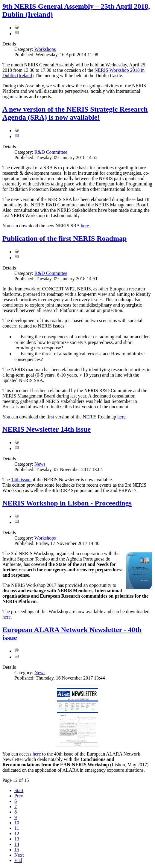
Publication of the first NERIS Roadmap (64, 238)
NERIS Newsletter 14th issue (47, 429)
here (85, 226)
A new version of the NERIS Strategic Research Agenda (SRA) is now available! (75, 113)
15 (17, 850)
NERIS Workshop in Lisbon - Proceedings (67, 503)
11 (17, 828)
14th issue (21, 480)
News (40, 464)
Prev (19, 796)
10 (17, 823)
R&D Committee (51, 152)
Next (19, 855)
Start (19, 790)
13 (17, 839)
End (18, 860)
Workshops (45, 49)
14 (17, 844)
